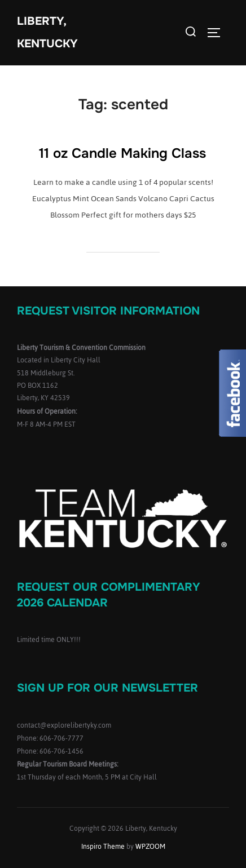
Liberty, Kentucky (47, 32)
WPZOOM (150, 847)
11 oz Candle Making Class (122, 153)
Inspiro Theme (103, 847)
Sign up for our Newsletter (107, 688)
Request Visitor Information (108, 311)
